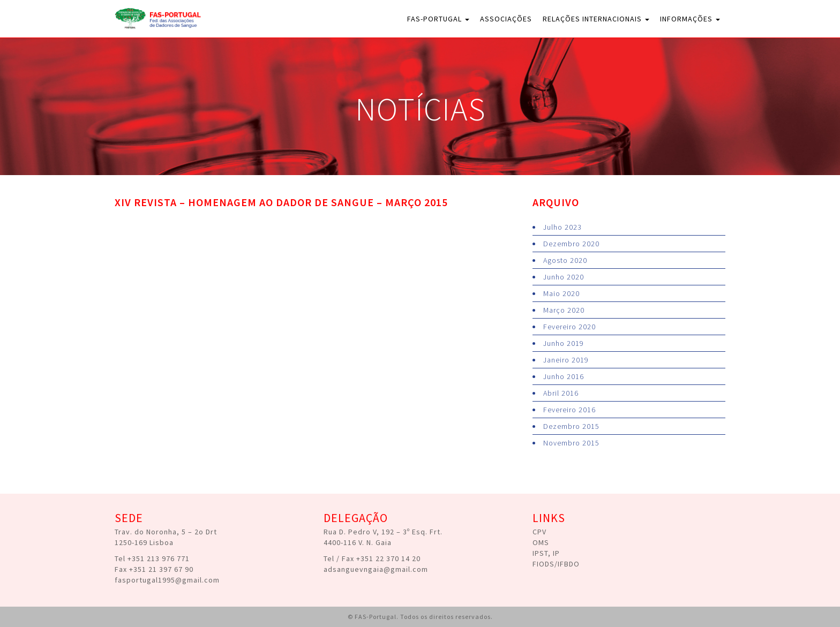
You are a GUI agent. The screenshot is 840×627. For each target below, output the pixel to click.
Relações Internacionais (596, 19)
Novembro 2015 (571, 443)
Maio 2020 (561, 293)
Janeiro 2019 (566, 360)
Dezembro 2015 (571, 426)
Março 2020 (564, 310)
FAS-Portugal (438, 19)
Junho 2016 (564, 376)
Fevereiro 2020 (569, 327)
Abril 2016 (561, 393)
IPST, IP (546, 553)
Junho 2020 (564, 277)
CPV (539, 532)
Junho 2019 (564, 343)
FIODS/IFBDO (556, 564)
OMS (541, 542)
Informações (690, 19)
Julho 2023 (562, 227)
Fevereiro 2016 (569, 410)
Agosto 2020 (565, 260)
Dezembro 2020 (571, 244)
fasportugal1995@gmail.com (167, 580)
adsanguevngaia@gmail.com (376, 569)
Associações (506, 19)
